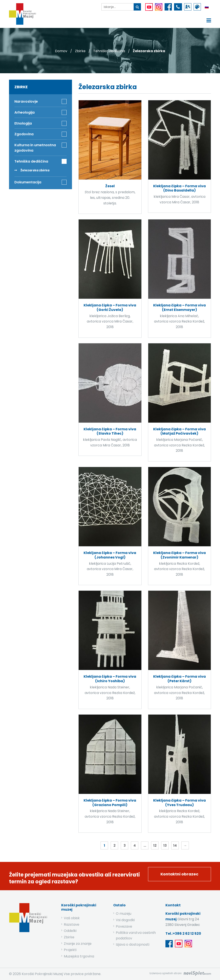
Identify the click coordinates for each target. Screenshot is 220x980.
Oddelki (70, 931)
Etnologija (23, 123)
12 (155, 845)
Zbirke (80, 51)
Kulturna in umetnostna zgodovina (35, 148)
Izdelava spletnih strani (166, 973)
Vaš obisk (72, 918)
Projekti (70, 950)
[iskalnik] (118, 7)
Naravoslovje (26, 101)
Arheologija (24, 112)
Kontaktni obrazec (179, 874)
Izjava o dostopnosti (133, 944)
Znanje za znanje (78, 944)
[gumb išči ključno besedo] (137, 7)
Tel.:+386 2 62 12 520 (183, 934)
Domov (61, 51)
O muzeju (124, 914)
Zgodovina (24, 134)
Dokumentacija (28, 182)
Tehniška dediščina (109, 51)
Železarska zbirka (35, 170)
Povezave (124, 926)
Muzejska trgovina (79, 956)
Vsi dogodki (125, 920)
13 (165, 845)
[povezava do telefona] (178, 7)
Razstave (72, 924)
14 (175, 845)
